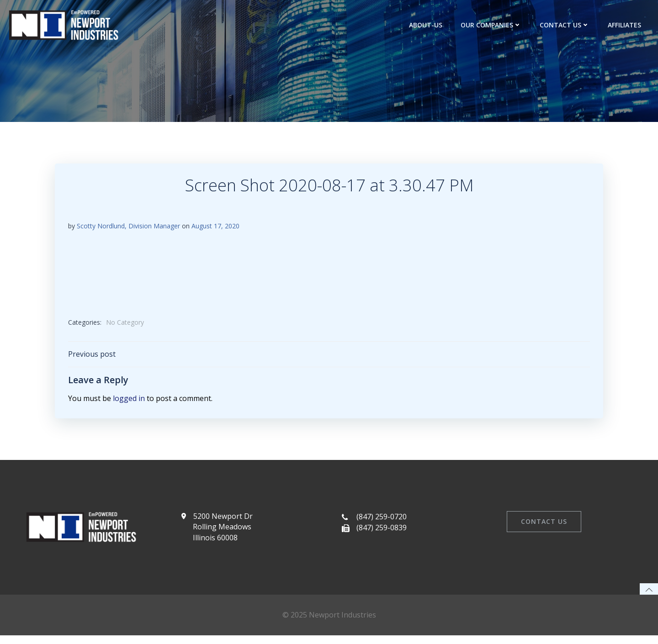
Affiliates (625, 25)
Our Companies (492, 25)
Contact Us (565, 25)
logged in (129, 401)
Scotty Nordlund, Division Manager (128, 227)
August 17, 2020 (215, 227)
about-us (427, 25)
